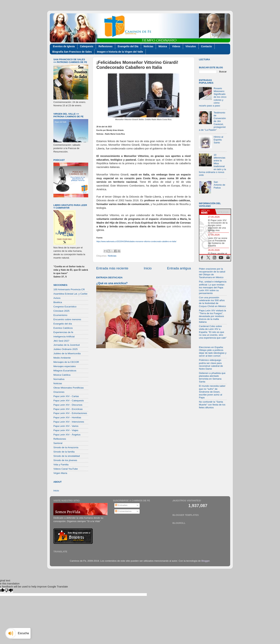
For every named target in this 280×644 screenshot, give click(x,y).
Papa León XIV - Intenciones (69, 422)
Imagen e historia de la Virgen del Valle (120, 52)
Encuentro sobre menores (67, 319)
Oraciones (59, 392)
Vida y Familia (61, 465)
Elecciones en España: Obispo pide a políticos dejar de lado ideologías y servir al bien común (213, 352)
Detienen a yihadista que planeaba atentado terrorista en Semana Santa (212, 377)
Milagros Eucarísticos (65, 371)
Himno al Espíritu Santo (218, 140)
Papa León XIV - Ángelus (67, 435)
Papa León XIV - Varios (66, 426)
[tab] (207, 212)
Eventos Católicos (63, 328)
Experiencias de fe (63, 332)
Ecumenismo (60, 315)
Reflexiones (105, 46)
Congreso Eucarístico (65, 307)
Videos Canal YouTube (66, 469)
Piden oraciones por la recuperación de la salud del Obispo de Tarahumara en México (212, 273)
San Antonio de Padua (219, 185)
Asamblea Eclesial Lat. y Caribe (70, 294)
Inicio (148, 268)
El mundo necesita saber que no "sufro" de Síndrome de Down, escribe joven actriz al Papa (212, 392)
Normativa (59, 379)
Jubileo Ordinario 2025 (66, 349)
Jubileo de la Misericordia (67, 353)
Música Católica (62, 375)
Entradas (121, 505)
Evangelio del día (63, 324)
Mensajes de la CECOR (66, 362)
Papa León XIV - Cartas (66, 396)
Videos (176, 46)
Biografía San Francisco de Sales (72, 52)
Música (163, 46)
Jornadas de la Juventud (67, 345)
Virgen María (60, 473)
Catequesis (87, 46)
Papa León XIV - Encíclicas (68, 409)
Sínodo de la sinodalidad (67, 456)
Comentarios (123, 511)
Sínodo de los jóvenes (65, 460)
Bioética (58, 302)
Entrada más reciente (112, 268)
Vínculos (191, 46)
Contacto (207, 46)
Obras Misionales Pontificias (69, 388)
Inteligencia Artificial (64, 337)
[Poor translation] (9, 590)
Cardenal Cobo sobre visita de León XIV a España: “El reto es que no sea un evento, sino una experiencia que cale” (213, 332)
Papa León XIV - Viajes (66, 430)
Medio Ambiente (62, 358)
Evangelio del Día (128, 46)
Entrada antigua (179, 268)
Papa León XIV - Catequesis (69, 401)
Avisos (57, 298)
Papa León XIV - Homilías (67, 417)
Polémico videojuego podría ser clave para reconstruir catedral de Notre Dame (211, 364)
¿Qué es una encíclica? (112, 283)
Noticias (148, 46)
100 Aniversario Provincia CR (69, 289)
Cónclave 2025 (61, 311)
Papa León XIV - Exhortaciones (70, 413)
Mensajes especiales (65, 366)
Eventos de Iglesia (64, 46)
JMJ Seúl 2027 (61, 341)
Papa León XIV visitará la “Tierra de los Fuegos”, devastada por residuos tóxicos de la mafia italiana (212, 316)
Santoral (58, 443)
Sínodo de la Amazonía (66, 447)
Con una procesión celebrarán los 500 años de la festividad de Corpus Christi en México (212, 302)
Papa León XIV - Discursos (68, 405)
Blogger (206, 561)
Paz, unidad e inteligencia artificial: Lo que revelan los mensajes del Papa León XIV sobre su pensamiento (213, 287)
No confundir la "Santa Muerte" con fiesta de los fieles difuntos (212, 405)
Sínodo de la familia (64, 452)
